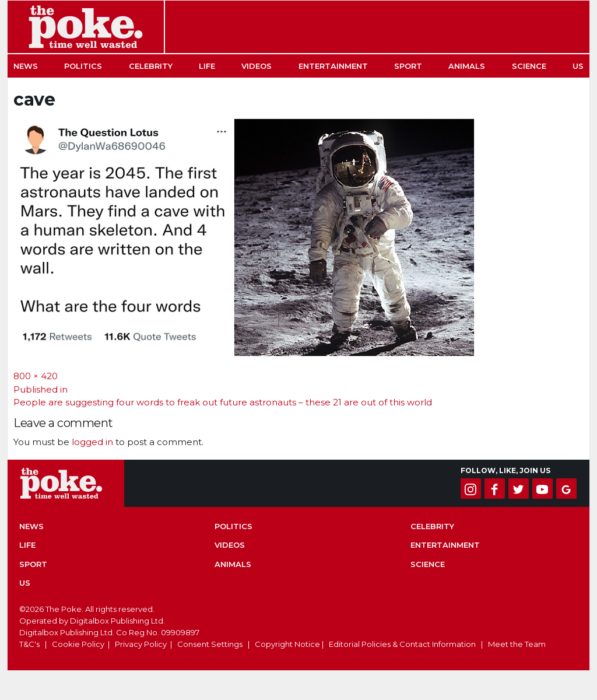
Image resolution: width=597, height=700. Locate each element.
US (578, 66)
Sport (408, 66)
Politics (83, 66)
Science (529, 66)
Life (207, 66)
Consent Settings (210, 644)
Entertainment (333, 66)
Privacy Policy (141, 644)
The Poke (86, 27)
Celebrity (151, 66)
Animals (467, 66)
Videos (257, 66)
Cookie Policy (78, 644)
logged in (92, 442)
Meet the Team (517, 644)
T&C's (29, 644)
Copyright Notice (287, 644)
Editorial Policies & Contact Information (402, 644)
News (26, 66)
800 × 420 (36, 376)
